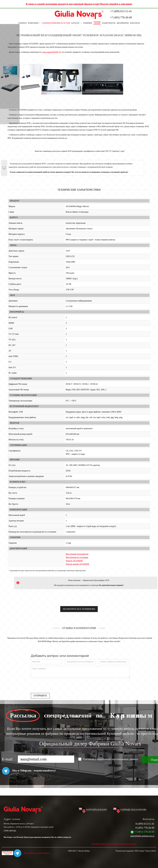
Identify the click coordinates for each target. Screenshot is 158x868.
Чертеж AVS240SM (74, 561)
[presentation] (50, 685)
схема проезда (10, 830)
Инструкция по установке (77, 557)
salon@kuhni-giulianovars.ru (142, 836)
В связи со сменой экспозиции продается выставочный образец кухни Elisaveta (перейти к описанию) (79, 4)
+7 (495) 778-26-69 (121, 17)
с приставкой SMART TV (51, 52)
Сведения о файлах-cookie (102, 844)
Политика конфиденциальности (124, 844)
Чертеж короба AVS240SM (78, 564)
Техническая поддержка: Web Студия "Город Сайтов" (136, 851)
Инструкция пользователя (77, 554)
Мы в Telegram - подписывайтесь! (32, 853)
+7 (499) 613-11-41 (121, 11)
